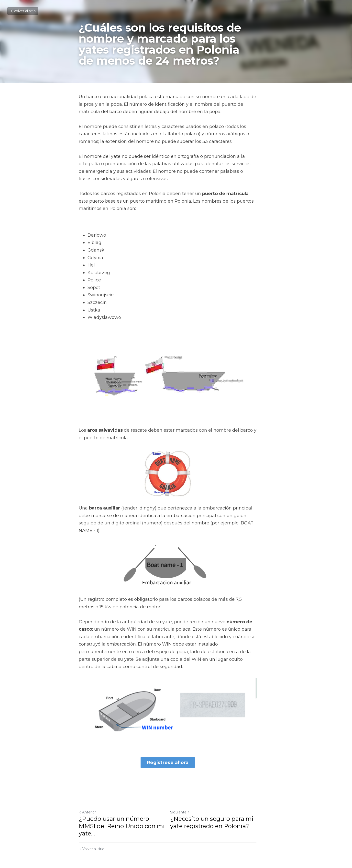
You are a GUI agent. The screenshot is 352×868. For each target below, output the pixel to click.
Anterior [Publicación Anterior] (87, 809)
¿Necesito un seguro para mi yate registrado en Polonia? (220, 819)
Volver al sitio (23, 11)
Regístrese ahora (176, 760)
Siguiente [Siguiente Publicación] (188, 809)
